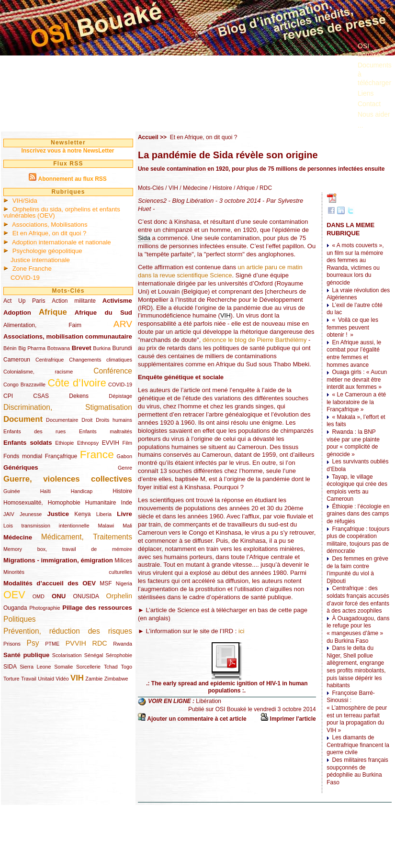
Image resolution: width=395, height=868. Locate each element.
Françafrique (61, 456)
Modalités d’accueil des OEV (50, 583)
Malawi (106, 526)
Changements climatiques (101, 360)
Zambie (94, 679)
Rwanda (123, 644)
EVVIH (111, 443)
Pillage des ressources (97, 608)
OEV (14, 595)
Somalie (63, 667)
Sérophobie (119, 655)
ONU (59, 596)
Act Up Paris (24, 301)
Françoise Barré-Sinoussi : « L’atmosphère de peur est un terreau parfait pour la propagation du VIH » (357, 712)
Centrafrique (50, 360)
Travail (29, 679)
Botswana (59, 348)
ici (241, 631)
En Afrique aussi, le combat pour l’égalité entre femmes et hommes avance (354, 354)
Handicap (82, 491)
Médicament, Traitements (87, 537)
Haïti (45, 491)
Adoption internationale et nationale (62, 242)
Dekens (79, 396)
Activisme (117, 301)
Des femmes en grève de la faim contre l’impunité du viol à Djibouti (357, 570)
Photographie (45, 608)
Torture (11, 679)
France (97, 454)
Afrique (53, 312)
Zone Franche (32, 269)
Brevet (82, 348)
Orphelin (119, 596)
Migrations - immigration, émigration (58, 560)
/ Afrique (243, 188)
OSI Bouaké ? (372, 50)
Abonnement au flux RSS (72, 179)
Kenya (82, 514)
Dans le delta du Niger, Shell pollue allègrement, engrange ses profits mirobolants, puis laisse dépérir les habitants (356, 667)
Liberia (104, 514)
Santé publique (26, 655)
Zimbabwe (116, 679)
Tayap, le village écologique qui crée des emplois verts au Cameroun (357, 488)
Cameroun (17, 360)
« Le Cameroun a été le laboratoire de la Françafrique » (356, 402)
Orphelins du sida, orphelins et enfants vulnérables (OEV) (62, 212)
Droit (87, 420)
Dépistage (120, 396)
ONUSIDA (86, 596)
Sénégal (94, 655)
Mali (127, 526)
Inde (127, 503)
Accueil (148, 137)
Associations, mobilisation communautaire (68, 336)
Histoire (122, 491)
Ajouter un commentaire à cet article (197, 719)
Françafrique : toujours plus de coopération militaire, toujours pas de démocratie (358, 540)
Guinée (12, 491)
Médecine (18, 537)
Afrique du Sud (103, 313)
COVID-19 (25, 278)
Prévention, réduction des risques (68, 631)
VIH (77, 678)
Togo (126, 667)
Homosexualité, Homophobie (42, 503)
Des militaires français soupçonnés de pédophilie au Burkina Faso (357, 771)
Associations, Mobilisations (50, 225)
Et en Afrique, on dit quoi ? (50, 233)
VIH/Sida (25, 201)
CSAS (41, 396)
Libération (209, 701)
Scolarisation (67, 655)
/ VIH (171, 188)
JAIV (9, 514)
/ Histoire (220, 188)
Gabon (124, 456)
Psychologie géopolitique (47, 251)
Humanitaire (101, 503)
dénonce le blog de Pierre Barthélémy (255, 340)
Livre (124, 514)
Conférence (113, 371)
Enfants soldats (28, 443)
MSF (106, 583)
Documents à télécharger (375, 74)
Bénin (10, 348)
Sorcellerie (88, 667)
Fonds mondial (23, 456)
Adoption (17, 313)
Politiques (20, 619)
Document (23, 419)
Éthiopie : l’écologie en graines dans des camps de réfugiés (358, 514)
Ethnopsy (88, 443)
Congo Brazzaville (24, 385)
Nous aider (374, 114)
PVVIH (76, 643)
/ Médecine (193, 188)
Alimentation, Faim (42, 325)
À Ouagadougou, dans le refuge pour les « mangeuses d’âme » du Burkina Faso (358, 630)
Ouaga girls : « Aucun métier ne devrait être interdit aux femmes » (357, 379)
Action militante (74, 301)
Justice (58, 514)
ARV (123, 324)
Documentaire (62, 420)
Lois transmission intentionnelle (46, 526)
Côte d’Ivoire (77, 383)
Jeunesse (31, 514)
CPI (8, 396)
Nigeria (124, 583)
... (361, 125)
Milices (123, 560)
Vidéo (62, 679)
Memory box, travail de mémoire (68, 549)
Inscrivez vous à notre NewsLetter (68, 151)
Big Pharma (32, 348)
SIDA (10, 667)
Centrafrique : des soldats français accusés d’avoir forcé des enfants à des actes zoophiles (358, 599)
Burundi (122, 348)
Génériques (21, 467)
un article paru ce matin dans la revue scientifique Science (220, 271)
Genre (125, 468)
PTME (52, 644)
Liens (366, 93)
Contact (369, 104)
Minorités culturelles (68, 572)
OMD (39, 596)
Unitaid (46, 679)
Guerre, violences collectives (68, 479)
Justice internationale (40, 260)
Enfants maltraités (106, 431)
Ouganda (15, 608)
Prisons (12, 644)
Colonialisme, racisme (38, 372)
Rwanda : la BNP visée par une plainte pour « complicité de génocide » (353, 443)
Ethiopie (64, 443)
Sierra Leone (35, 667)
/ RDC (263, 188)
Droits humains (114, 420)
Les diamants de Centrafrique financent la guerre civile (358, 745)
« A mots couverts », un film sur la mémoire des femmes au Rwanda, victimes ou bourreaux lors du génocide (355, 264)
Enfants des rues (34, 431)
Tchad (111, 667)
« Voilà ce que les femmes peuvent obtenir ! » (352, 327)
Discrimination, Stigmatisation (68, 407)
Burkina (102, 348)
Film (127, 443)
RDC (100, 643)
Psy (33, 643)
